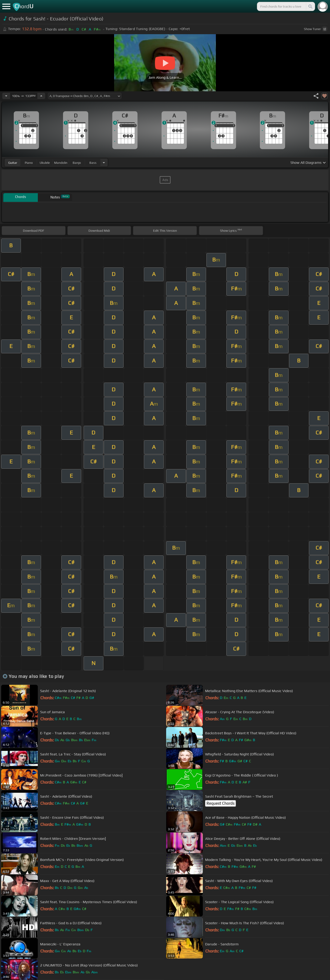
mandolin (61, 163)
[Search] (310, 6)
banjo (77, 163)
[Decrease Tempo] (6, 96)
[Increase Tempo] (41, 96)
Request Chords (220, 803)
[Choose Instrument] (104, 163)
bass (93, 163)
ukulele (45, 163)
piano (29, 163)
